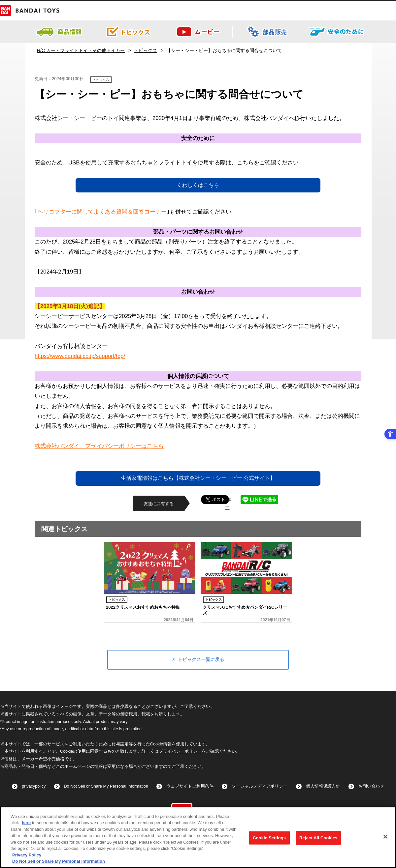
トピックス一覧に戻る (201, 659)
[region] (198, 837)
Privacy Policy (27, 855)
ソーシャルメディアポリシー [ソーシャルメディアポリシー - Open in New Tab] (260, 786)
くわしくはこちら (198, 185)
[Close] (385, 837)
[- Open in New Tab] (267, 39)
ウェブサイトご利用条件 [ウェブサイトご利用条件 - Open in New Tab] (190, 786)
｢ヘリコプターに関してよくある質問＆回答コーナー (101, 212)
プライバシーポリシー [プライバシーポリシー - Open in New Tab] (180, 751)
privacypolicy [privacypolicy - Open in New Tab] (34, 786)
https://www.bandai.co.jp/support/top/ (80, 356)
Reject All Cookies (318, 838)
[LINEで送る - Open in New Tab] (260, 499)
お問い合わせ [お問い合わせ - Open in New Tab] (371, 786)
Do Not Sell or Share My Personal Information (106, 786)
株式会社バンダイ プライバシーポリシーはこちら (99, 446)
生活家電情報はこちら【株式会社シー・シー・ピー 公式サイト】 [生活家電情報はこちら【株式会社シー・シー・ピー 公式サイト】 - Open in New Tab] (198, 478)
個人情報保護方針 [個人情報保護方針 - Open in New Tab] (323, 786)
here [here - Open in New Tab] (26, 823)
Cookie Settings (269, 838)
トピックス (146, 50)
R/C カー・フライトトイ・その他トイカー (81, 50)
